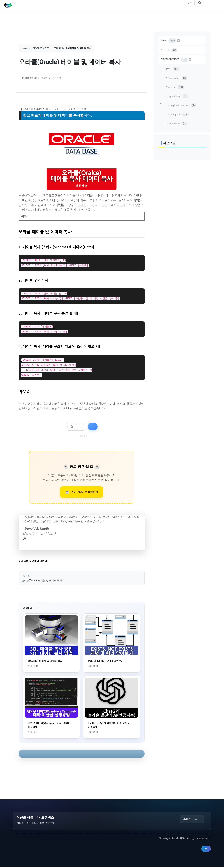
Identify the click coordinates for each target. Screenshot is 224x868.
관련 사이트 (192, 820)
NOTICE (169, 50)
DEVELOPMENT (176, 60)
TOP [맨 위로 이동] (206, 850)
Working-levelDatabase (181, 105)
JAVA (173, 69)
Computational (177, 96)
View (170, 41)
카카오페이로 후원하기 (85, 492)
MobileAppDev (177, 114)
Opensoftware (176, 78)
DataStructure (176, 124)
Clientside (175, 87)
